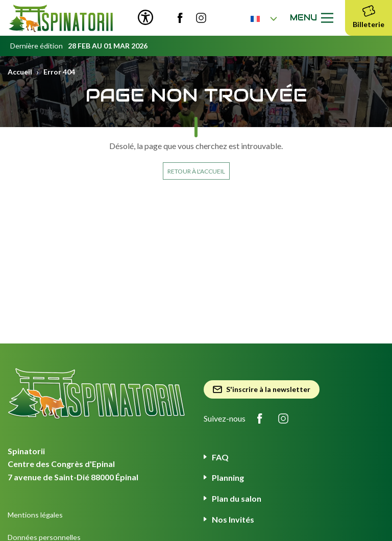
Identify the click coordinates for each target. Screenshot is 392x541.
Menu (314, 18)
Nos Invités (233, 519)
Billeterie (369, 15)
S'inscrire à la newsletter (262, 389)
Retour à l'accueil (196, 171)
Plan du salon (237, 498)
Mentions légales (35, 515)
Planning (228, 477)
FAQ (220, 457)
